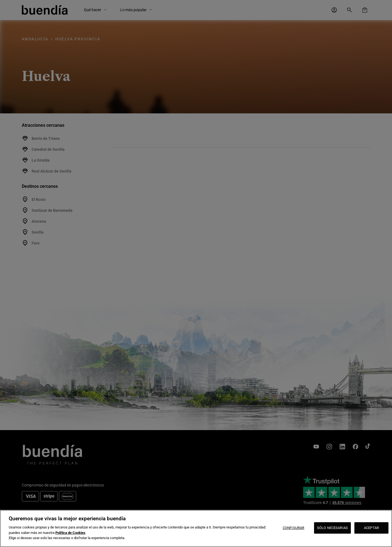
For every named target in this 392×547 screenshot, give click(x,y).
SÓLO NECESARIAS (332, 528)
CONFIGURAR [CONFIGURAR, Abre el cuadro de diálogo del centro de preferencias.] (293, 528)
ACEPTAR (371, 528)
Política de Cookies (70, 533)
